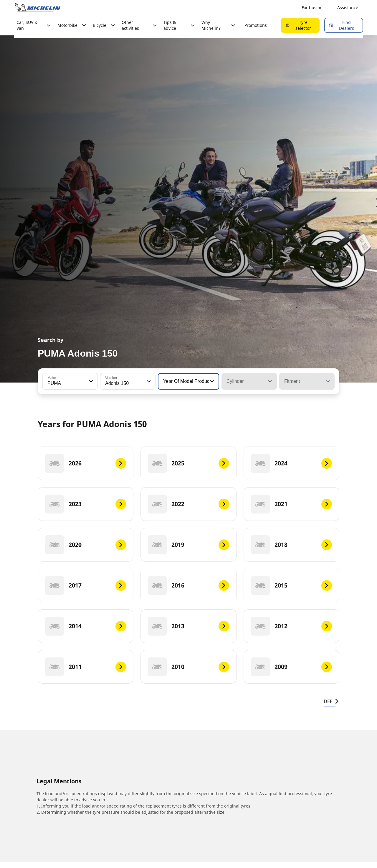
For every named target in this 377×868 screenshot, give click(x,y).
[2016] (188, 585)
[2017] (86, 585)
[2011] (86, 667)
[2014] (86, 626)
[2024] (291, 463)
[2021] (291, 504)
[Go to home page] (38, 8)
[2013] (188, 626)
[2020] (86, 545)
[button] (90, 381)
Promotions (256, 25)
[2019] (188, 545)
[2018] (291, 545)
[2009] (291, 667)
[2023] (86, 504)
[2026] (86, 463)
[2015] (291, 585)
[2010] (188, 667)
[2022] (188, 504)
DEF (331, 701)
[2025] (188, 463)
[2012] (291, 626)
